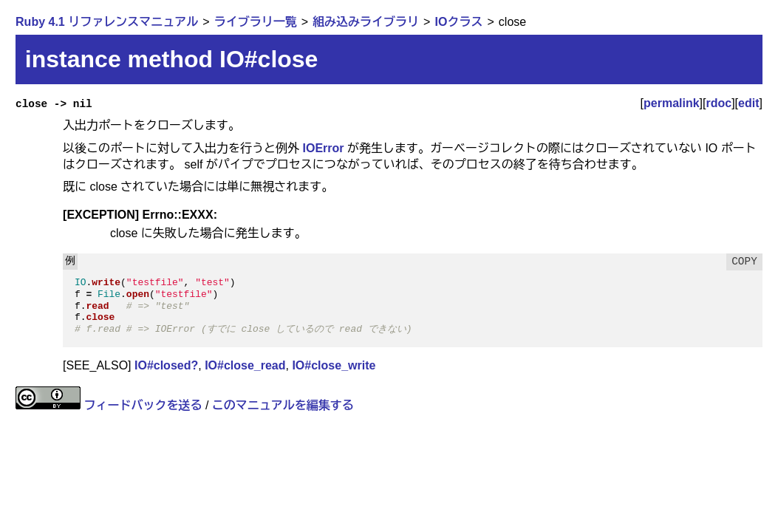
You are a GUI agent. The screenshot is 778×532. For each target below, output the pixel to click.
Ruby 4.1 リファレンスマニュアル (107, 22)
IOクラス (459, 22)
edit (748, 103)
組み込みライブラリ (366, 22)
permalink (672, 103)
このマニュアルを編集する (283, 405)
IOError (324, 148)
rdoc (719, 103)
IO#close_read (245, 365)
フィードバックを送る (143, 405)
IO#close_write (334, 365)
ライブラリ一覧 (256, 22)
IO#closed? (166, 365)
